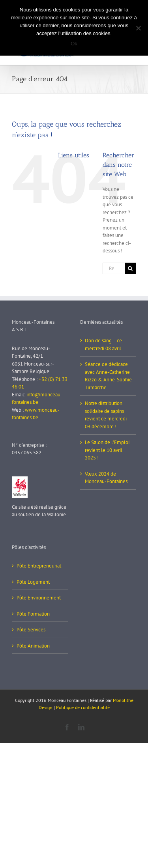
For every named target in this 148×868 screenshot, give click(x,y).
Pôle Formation (33, 614)
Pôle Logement (33, 582)
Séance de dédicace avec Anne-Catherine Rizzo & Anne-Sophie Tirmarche (108, 376)
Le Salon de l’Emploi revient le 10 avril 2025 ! (107, 450)
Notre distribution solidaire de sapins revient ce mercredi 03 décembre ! (106, 415)
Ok (74, 44)
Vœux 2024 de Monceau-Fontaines (106, 478)
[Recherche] (130, 268)
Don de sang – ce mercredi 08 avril (103, 344)
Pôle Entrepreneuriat (39, 566)
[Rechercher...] (114, 268)
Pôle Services (31, 630)
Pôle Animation (33, 646)
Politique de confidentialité (83, 707)
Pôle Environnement (39, 598)
